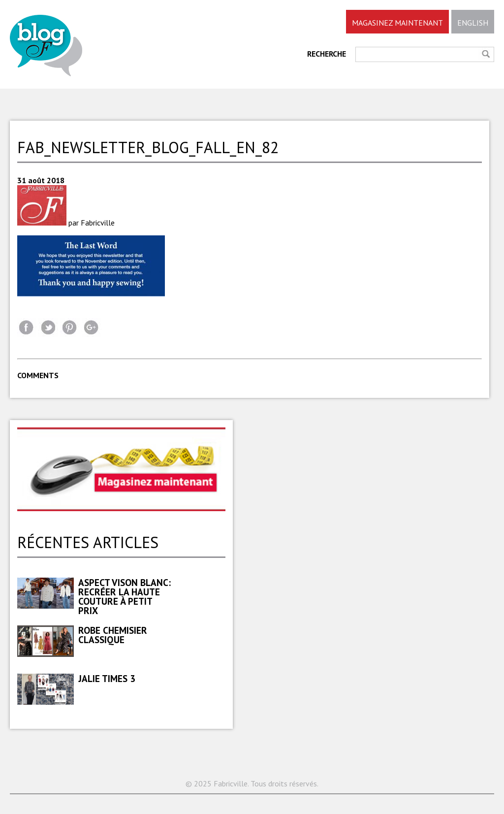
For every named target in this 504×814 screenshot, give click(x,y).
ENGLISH (473, 23)
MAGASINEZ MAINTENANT (397, 23)
